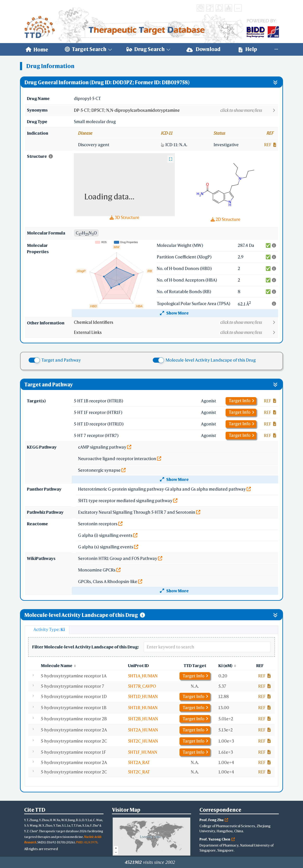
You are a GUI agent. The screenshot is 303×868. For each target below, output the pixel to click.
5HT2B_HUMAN (143, 719)
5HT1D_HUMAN (143, 696)
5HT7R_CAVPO (142, 686)
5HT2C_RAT (139, 772)
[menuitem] (37, 49)
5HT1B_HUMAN (143, 708)
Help (248, 49)
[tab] (47, 630)
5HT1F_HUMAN (143, 752)
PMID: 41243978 (87, 842)
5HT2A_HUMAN (143, 730)
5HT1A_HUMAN (143, 676)
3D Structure (124, 217)
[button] (176, 110)
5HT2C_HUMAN (143, 741)
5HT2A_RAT (139, 762)
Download (203, 49)
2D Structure (225, 219)
